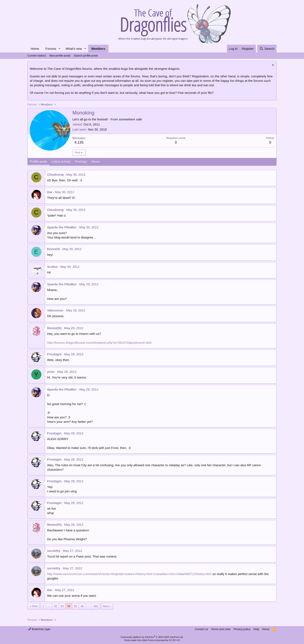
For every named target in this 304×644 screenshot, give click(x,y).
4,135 (79, 142)
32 (56, 606)
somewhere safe (130, 119)
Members (98, 49)
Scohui (52, 267)
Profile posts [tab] (39, 161)
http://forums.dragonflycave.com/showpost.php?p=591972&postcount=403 (99, 343)
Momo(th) (54, 328)
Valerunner (55, 310)
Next (106, 606)
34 (69, 606)
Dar (50, 192)
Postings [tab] (81, 161)
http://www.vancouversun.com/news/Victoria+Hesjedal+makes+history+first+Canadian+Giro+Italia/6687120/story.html (129, 574)
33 (62, 606)
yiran (51, 372)
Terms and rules (221, 629)
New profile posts (60, 56)
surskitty (54, 551)
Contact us (201, 629)
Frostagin (54, 354)
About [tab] (95, 161)
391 (96, 606)
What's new (74, 49)
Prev (35, 606)
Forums (51, 49)
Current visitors (37, 56)
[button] (60, 49)
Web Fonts (148, 640)
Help (256, 629)
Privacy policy (242, 629)
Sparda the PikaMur (62, 227)
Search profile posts (86, 56)
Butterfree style (39, 629)
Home (35, 49)
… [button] (49, 606)
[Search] (267, 49)
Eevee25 (53, 249)
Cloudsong (55, 174)
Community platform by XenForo (152, 637)
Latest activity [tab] (61, 161)
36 (82, 606)
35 (75, 606)
